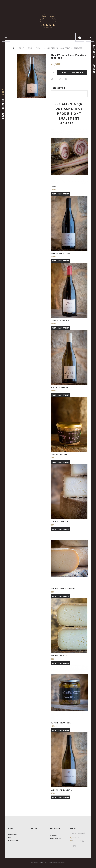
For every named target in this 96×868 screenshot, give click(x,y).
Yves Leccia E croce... (61, 320)
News (3, 116)
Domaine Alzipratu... (60, 387)
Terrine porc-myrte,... (61, 455)
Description (59, 88)
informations (54, 833)
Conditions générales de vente (57, 863)
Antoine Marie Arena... (61, 253)
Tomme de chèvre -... (60, 656)
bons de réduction (55, 838)
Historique (53, 836)
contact (94, 68)
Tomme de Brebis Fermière (63, 589)
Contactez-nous (14, 840)
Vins (38, 48)
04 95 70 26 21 (76, 838)
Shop (22, 48)
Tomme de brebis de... (61, 522)
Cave (30, 48)
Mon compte (55, 828)
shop (3, 92)
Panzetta (55, 186)
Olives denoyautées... (61, 723)
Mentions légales (44, 863)
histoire (3, 104)
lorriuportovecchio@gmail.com (81, 841)
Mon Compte (94, 52)
